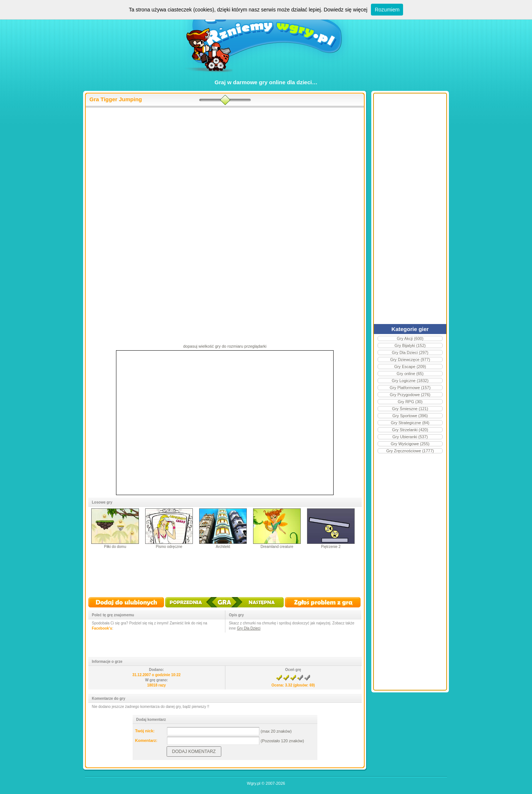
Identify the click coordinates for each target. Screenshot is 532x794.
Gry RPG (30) (410, 402)
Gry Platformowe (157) (410, 388)
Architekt (223, 547)
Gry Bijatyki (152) (410, 345)
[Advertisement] (225, 167)
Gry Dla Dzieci (249, 628)
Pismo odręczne (169, 547)
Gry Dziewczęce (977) (410, 359)
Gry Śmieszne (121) (410, 409)
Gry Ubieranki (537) (410, 437)
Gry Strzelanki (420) (410, 430)
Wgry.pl (253, 783)
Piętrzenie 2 (331, 547)
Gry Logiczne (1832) (410, 381)
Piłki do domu (115, 547)
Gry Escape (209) (410, 367)
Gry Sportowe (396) (410, 416)
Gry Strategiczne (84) (410, 423)
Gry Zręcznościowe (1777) (410, 451)
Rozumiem (387, 10)
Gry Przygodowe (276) (410, 395)
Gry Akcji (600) (410, 338)
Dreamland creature (277, 547)
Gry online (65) (410, 374)
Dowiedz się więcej (345, 10)
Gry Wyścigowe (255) (410, 444)
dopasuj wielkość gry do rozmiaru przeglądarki (225, 346)
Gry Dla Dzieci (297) (410, 352)
